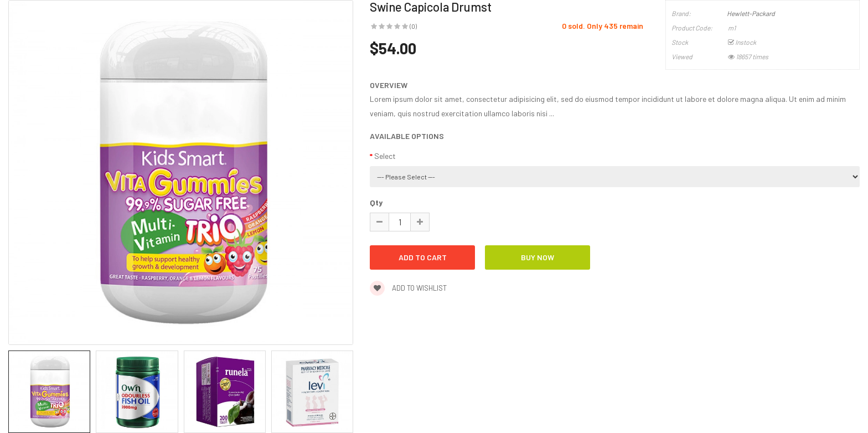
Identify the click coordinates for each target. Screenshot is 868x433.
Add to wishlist (408, 288)
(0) (413, 26)
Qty (376, 202)
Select (385, 156)
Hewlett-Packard (751, 13)
